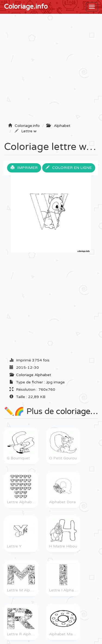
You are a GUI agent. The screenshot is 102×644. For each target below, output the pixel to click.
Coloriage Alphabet (34, 375)
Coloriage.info (26, 7)
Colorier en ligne (69, 168)
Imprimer (24, 168)
